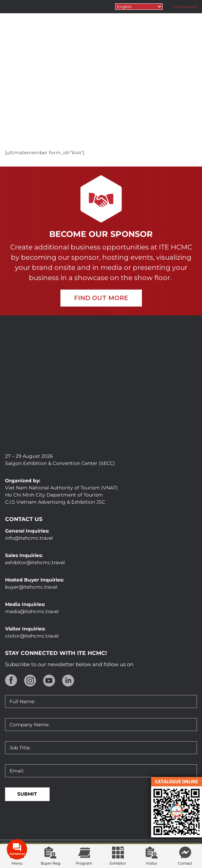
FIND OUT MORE (101, 298)
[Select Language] (139, 7)
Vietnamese (185, 7)
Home (86, 119)
